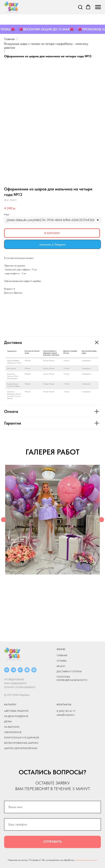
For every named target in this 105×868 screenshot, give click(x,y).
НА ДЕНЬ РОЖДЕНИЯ (16, 716)
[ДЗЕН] (27, 670)
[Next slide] (101, 520)
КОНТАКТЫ (64, 705)
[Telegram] (13, 670)
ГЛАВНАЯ (62, 655)
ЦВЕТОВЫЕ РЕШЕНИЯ (16, 711)
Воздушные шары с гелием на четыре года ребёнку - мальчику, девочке (46, 46)
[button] (80, 7)
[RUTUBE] (20, 670)
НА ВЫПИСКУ (12, 727)
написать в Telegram (52, 244)
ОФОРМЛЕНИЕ (13, 732)
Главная (9, 39)
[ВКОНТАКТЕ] (7, 670)
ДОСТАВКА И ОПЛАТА (69, 671)
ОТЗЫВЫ (62, 661)
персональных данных (86, 860)
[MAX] (34, 670)
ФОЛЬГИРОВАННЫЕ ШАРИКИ (21, 743)
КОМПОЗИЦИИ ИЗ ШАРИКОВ (22, 738)
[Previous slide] (3, 520)
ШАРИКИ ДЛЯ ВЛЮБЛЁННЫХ (21, 748)
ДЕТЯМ (8, 722)
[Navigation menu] (98, 7)
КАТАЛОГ (10, 705)
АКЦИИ (61, 666)
